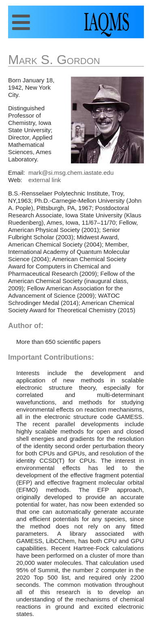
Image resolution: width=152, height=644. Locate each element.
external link (45, 180)
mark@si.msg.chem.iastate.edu (71, 173)
